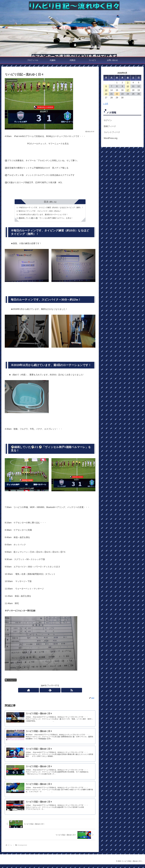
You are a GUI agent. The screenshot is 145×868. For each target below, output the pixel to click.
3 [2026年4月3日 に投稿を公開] (128, 83)
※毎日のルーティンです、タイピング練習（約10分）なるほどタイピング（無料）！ (51, 208)
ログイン (108, 120)
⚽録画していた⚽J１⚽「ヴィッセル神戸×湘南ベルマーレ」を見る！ (45, 219)
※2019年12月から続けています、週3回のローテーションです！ (43, 215)
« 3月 (106, 104)
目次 (46, 202)
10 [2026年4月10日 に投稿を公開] (128, 86)
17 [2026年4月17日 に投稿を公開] (128, 90)
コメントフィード (112, 132)
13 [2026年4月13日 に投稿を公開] (106, 90)
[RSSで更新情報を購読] (55, 691)
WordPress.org (111, 138)
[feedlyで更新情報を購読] (50, 691)
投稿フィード (110, 126)
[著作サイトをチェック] (45, 691)
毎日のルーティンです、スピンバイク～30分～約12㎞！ (39, 211)
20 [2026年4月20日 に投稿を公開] (106, 94)
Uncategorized (11, 681)
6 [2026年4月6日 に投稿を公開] (106, 86)
